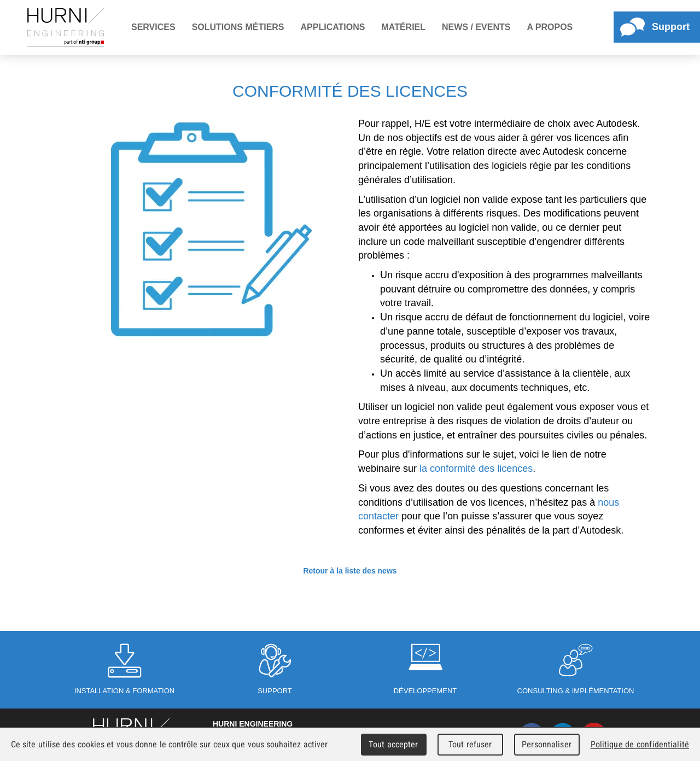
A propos (550, 27)
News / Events (476, 27)
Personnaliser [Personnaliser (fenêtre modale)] (547, 744)
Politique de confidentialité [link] (640, 744)
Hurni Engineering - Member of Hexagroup (66, 27)
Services (153, 27)
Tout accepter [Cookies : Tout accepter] (393, 744)
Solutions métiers (238, 27)
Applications (333, 27)
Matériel (403, 27)
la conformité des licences (476, 469)
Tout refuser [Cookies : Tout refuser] (470, 744)
